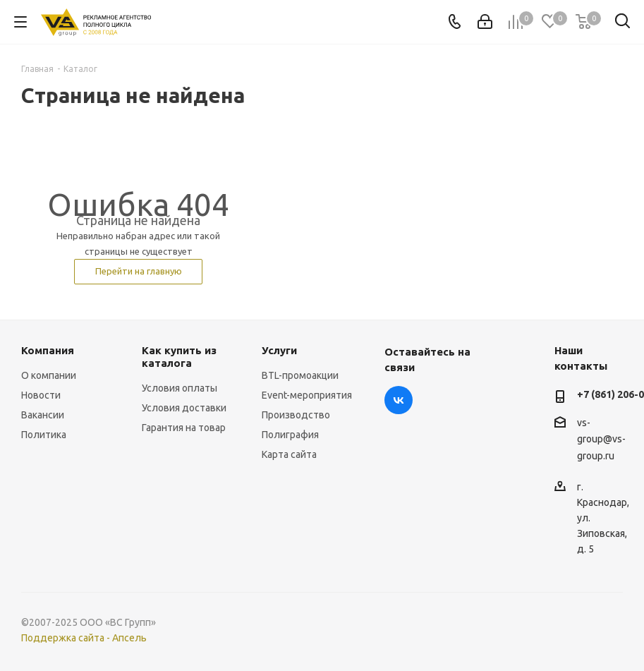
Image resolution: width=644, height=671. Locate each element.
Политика (44, 435)
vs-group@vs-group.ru (601, 439)
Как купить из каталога (179, 357)
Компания (48, 350)
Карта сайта (289, 454)
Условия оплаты (180, 388)
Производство (296, 415)
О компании (49, 375)
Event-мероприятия (307, 395)
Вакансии (43, 415)
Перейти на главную (139, 271)
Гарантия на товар (184, 428)
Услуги (279, 350)
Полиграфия (290, 435)
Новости (41, 395)
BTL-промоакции (300, 375)
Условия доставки (184, 408)
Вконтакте (399, 400)
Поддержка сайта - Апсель (84, 638)
